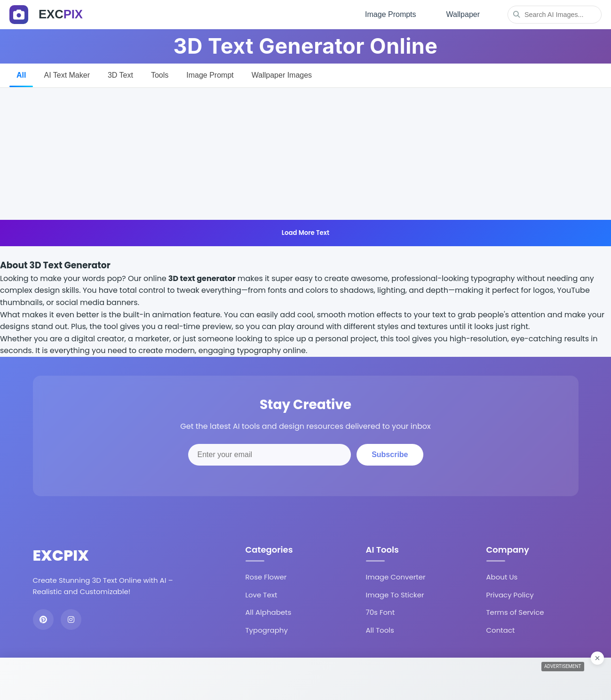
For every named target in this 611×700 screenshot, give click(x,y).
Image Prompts (390, 14)
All (21, 75)
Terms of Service (515, 612)
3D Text (120, 75)
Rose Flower (266, 577)
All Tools (380, 630)
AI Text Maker (67, 75)
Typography (267, 630)
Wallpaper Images (282, 75)
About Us (502, 577)
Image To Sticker (395, 595)
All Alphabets (269, 612)
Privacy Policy (510, 595)
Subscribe (390, 455)
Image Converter (396, 577)
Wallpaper (463, 14)
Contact (501, 630)
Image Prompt (210, 75)
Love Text (262, 595)
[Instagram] (71, 620)
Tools (160, 75)
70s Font (381, 612)
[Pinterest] (43, 620)
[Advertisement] (306, 154)
